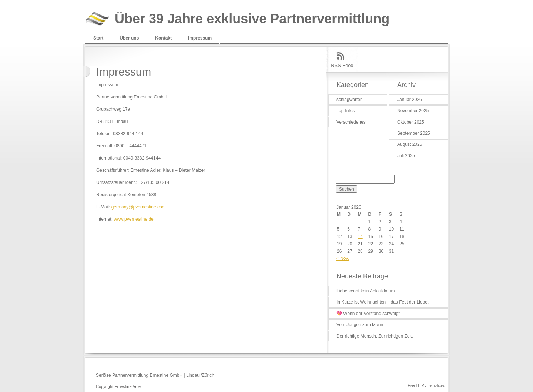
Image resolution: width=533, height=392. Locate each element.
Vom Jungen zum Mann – (362, 325)
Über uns (129, 38)
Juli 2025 (406, 156)
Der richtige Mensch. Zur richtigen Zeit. (375, 336)
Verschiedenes (351, 122)
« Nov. (343, 258)
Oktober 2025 (411, 122)
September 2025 (414, 133)
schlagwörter (349, 100)
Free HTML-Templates (426, 386)
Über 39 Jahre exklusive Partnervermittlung (252, 19)
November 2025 (413, 111)
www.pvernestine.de (133, 219)
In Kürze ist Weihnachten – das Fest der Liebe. (383, 302)
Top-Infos (346, 111)
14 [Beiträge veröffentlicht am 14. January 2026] (360, 237)
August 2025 (410, 144)
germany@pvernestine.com (139, 207)
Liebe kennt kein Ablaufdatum (366, 291)
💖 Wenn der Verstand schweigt (368, 314)
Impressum (200, 38)
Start (98, 38)
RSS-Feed (342, 65)
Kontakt (163, 38)
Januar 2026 (410, 100)
